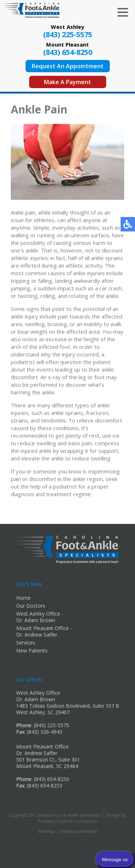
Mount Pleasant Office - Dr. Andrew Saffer (44, 631)
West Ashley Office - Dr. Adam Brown (40, 617)
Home (23, 598)
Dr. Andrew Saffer (37, 753)
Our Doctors (31, 606)
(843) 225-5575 (68, 34)
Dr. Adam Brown (36, 699)
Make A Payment (67, 82)
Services (26, 643)
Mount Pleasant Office (42, 747)
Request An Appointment (68, 66)
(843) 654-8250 (68, 52)
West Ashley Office (38, 693)
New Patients (32, 650)
